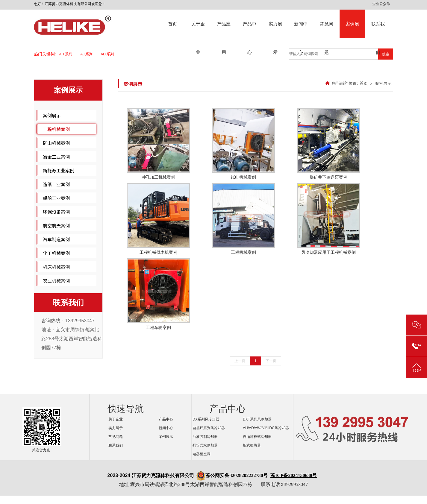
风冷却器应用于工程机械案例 (328, 219)
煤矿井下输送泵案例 (328, 144)
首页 (172, 24)
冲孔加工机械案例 (158, 144)
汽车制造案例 (56, 239)
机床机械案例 (56, 267)
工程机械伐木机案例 (158, 219)
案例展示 (352, 30)
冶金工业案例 (56, 157)
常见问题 (327, 30)
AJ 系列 (88, 54)
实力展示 (275, 30)
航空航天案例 (56, 226)
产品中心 (250, 30)
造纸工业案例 (56, 184)
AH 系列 (68, 54)
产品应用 (224, 30)
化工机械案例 (56, 253)
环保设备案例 (56, 212)
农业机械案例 (56, 281)
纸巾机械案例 (243, 144)
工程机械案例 (56, 129)
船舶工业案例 (56, 198)
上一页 (240, 361)
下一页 (271, 361)
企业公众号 (381, 4)
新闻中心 (301, 30)
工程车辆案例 (158, 294)
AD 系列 (109, 54)
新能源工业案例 (59, 170)
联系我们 (378, 30)
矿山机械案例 (56, 143)
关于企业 (198, 30)
